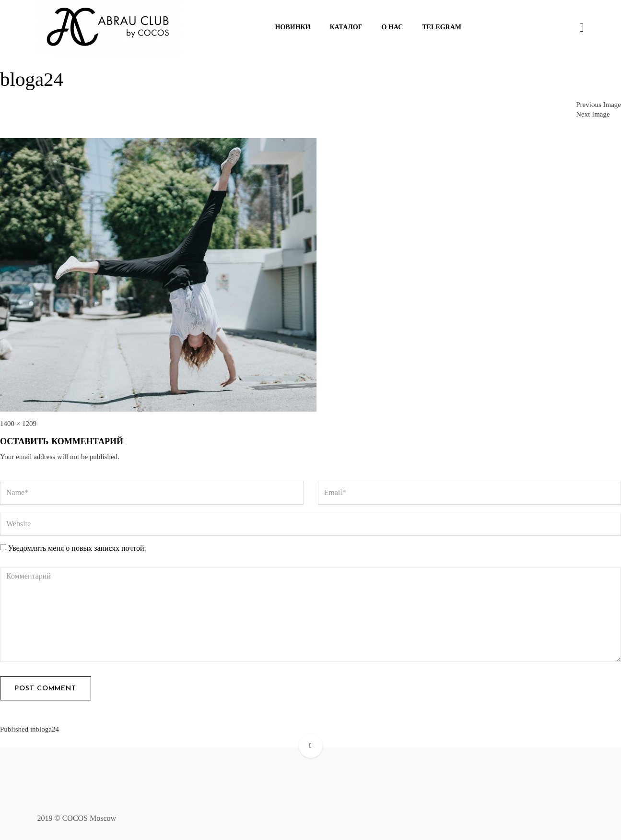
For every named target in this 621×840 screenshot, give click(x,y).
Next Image (593, 114)
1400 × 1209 (18, 424)
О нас (392, 27)
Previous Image (598, 105)
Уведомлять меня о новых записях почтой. (77, 548)
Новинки (293, 27)
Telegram (442, 27)
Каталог (346, 27)
